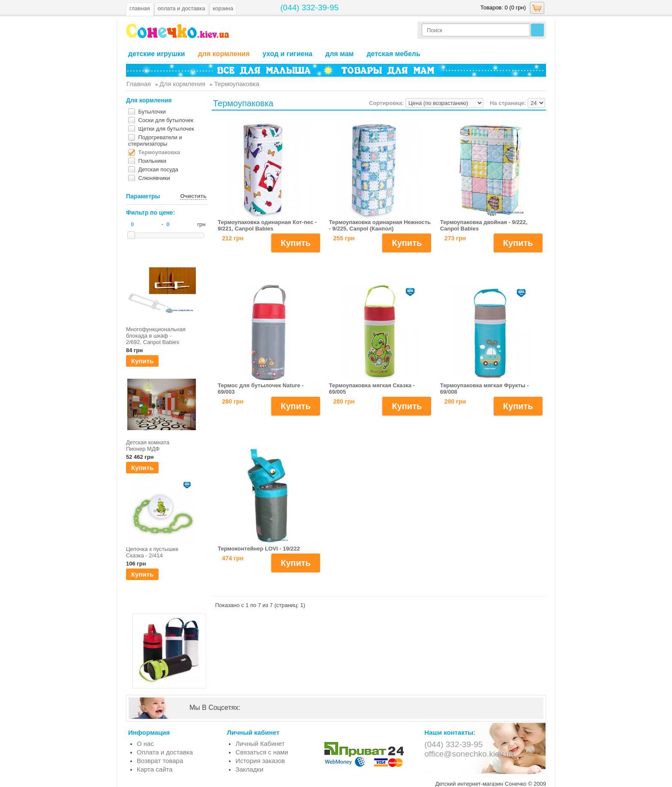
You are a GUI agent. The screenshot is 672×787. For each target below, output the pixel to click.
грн (201, 224)
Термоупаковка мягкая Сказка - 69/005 (372, 389)
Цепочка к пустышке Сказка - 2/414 (152, 552)
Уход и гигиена (287, 54)
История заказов (260, 761)
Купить (142, 361)
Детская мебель (393, 54)
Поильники (152, 161)
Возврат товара (160, 761)
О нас (145, 744)
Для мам (339, 54)
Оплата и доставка (165, 752)
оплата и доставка (181, 8)
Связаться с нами (262, 752)
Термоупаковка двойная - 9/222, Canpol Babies (484, 225)
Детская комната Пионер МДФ (148, 446)
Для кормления (224, 54)
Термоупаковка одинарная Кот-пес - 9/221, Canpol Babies (267, 225)
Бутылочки (152, 112)
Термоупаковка (159, 152)
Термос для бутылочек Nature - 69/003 (261, 389)
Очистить (193, 196)
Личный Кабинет (260, 744)
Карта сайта (155, 769)
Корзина (223, 8)
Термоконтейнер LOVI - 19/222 (259, 549)
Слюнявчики (154, 178)
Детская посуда (158, 169)
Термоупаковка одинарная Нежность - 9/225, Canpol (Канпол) (380, 225)
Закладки (249, 769)
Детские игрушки (157, 54)
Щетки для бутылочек (166, 129)
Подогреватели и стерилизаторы (155, 141)
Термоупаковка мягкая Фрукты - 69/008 (484, 389)
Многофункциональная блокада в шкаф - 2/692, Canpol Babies (155, 336)
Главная (140, 8)
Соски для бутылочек (166, 120)
